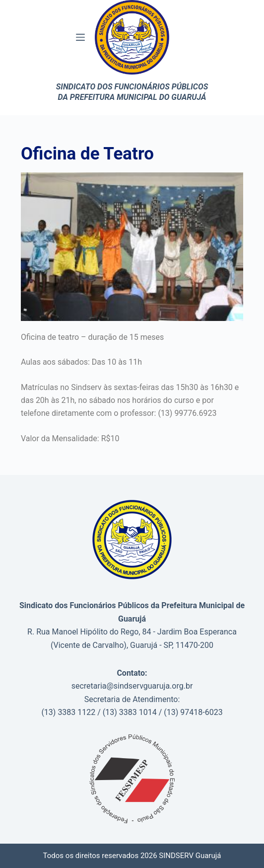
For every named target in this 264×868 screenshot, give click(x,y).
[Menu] (80, 37)
